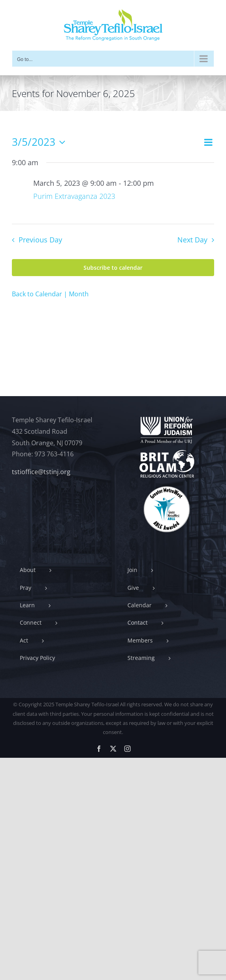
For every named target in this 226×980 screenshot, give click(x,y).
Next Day (192, 240)
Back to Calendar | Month (50, 294)
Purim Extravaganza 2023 (74, 196)
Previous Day (40, 240)
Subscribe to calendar (113, 268)
